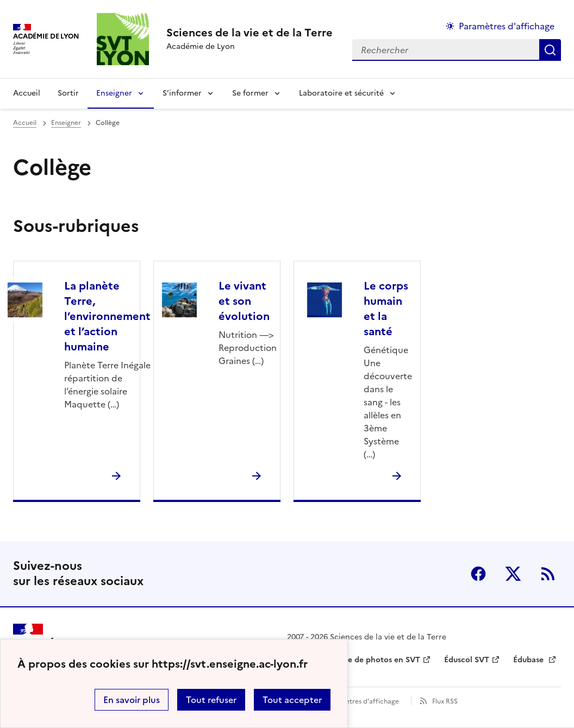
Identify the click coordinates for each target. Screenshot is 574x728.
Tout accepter (292, 700)
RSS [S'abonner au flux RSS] (548, 574)
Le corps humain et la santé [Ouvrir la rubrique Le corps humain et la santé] (386, 309)
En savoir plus (132, 700)
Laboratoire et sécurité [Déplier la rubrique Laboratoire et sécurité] (341, 93)
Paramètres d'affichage (362, 701)
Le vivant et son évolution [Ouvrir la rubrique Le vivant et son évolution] (244, 301)
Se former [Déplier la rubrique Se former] (250, 93)
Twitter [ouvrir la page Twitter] (513, 574)
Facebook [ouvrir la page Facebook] (478, 574)
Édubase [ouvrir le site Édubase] (529, 660)
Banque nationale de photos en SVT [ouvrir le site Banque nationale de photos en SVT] (354, 660)
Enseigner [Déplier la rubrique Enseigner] (114, 93)
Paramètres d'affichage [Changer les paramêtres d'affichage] (507, 26)
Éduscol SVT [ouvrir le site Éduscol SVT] (467, 660)
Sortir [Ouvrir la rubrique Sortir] (68, 93)
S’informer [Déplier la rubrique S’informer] (182, 93)
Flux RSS (445, 701)
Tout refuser (211, 700)
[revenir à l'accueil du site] (249, 33)
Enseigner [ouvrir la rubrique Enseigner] (66, 123)
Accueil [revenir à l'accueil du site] (27, 93)
